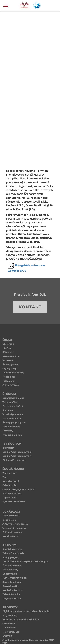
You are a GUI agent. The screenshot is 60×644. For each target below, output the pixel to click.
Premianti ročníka (12, 493)
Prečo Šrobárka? (11, 516)
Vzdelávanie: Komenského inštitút (21, 619)
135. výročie (8, 344)
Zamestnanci (9, 473)
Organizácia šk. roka (13, 398)
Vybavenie (8, 360)
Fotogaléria (8, 381)
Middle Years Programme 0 (17, 452)
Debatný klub (10, 574)
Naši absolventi (11, 481)
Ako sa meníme (11, 356)
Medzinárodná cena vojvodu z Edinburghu (25, 561)
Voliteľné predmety (13, 414)
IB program (8, 448)
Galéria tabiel (10, 485)
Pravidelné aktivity (12, 549)
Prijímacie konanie (12, 532)
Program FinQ (10, 615)
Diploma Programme (14, 460)
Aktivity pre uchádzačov (15, 524)
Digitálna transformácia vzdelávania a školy (26, 611)
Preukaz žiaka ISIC (12, 435)
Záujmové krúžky (12, 598)
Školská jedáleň (11, 364)
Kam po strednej (11, 427)
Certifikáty (8, 431)
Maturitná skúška (12, 418)
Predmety (8, 410)
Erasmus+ (8, 636)
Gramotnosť (9, 624)
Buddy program (11, 557)
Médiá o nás (9, 377)
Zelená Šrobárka (11, 594)
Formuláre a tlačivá (13, 406)
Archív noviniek (11, 385)
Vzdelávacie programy (14, 528)
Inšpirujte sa (9, 520)
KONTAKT (30, 307)
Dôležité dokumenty (13, 373)
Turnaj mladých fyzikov (15, 578)
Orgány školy (9, 369)
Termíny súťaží (10, 402)
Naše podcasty (10, 570)
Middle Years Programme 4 (17, 456)
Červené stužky (10, 586)
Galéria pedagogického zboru (18, 489)
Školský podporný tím (14, 422)
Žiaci (5, 477)
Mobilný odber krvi (12, 590)
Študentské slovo (12, 566)
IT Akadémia (9, 628)
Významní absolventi (14, 502)
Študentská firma (12, 582)
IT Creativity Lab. (11, 632)
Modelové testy (10, 536)
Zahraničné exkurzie (13, 553)
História (7, 348)
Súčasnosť (8, 352)
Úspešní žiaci (9, 498)
